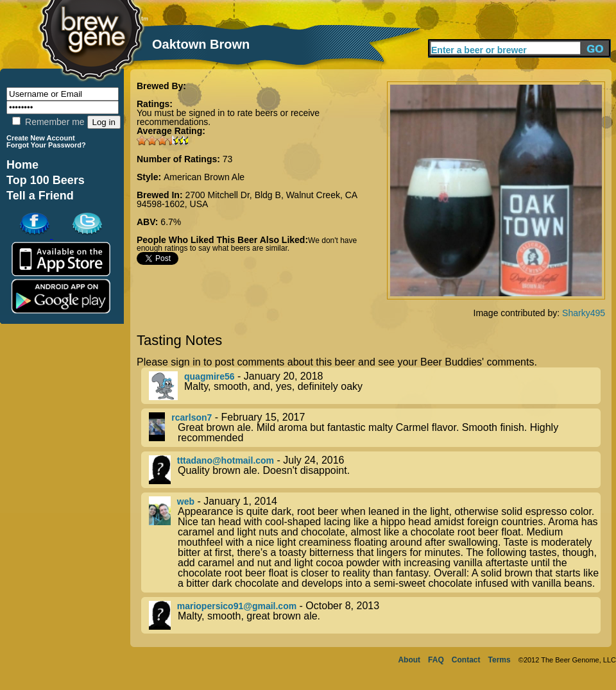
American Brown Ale (204, 177)
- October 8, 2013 (375, 615)
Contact (466, 660)
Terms (500, 660)
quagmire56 (210, 376)
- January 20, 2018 (375, 386)
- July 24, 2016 (375, 470)
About (409, 660)
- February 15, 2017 (375, 428)
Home (22, 165)
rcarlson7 (192, 417)
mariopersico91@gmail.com (237, 606)
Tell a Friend (40, 196)
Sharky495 (584, 313)
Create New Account (41, 138)
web (186, 501)
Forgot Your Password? (46, 145)
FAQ (436, 660)
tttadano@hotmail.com (226, 460)
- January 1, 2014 (375, 543)
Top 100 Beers (46, 180)
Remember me (48, 122)
